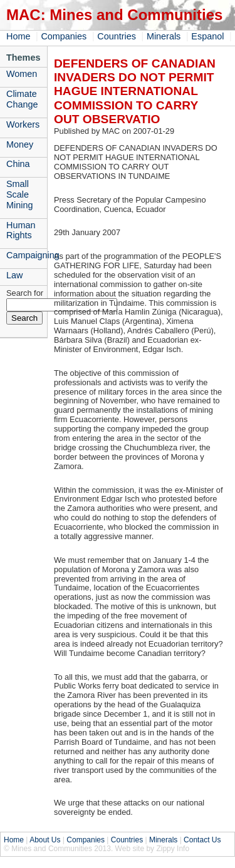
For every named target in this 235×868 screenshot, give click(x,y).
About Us (45, 840)
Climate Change (22, 99)
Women (22, 74)
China (18, 164)
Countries (117, 36)
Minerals (164, 36)
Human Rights (21, 230)
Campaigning (27, 255)
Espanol (207, 36)
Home (18, 36)
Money (20, 144)
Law (14, 275)
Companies (64, 36)
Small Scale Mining (19, 194)
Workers (23, 124)
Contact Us (202, 840)
